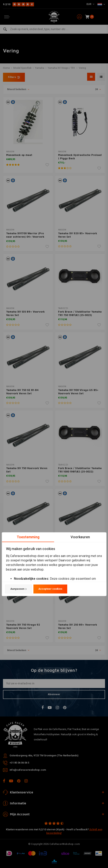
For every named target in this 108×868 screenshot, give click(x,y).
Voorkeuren (80, 537)
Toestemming (28, 537)
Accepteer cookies (50, 589)
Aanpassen (18, 589)
